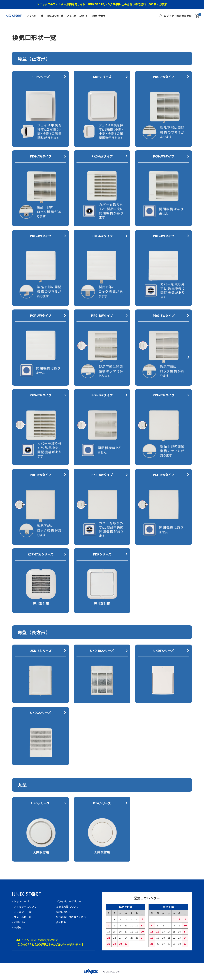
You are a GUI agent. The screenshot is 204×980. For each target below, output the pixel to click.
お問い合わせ (98, 16)
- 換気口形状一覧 (22, 917)
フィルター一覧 (35, 16)
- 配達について (63, 912)
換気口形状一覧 (55, 16)
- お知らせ (18, 927)
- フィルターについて (24, 907)
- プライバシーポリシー (68, 901)
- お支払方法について (67, 907)
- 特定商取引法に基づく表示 (70, 917)
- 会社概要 (62, 922)
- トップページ (21, 901)
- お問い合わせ (21, 922)
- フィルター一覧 (22, 912)
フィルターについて (77, 16)
